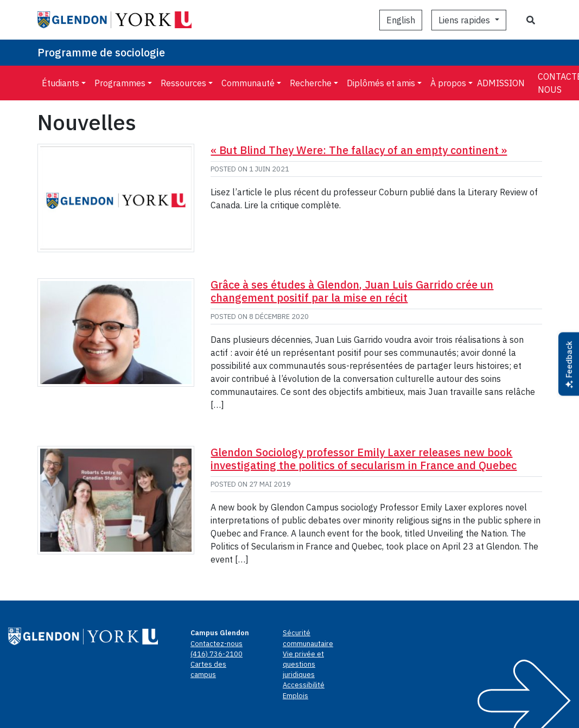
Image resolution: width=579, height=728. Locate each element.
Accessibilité (304, 685)
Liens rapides (465, 20)
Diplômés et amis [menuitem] (381, 83)
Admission (501, 83)
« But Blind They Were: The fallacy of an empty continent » (359, 150)
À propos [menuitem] (448, 83)
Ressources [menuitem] (183, 83)
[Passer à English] (401, 20)
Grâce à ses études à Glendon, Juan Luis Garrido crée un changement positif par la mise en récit (352, 291)
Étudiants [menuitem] (61, 83)
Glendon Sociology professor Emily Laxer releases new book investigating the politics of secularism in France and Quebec (364, 459)
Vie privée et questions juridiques (303, 664)
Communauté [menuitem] (248, 83)
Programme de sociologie (101, 52)
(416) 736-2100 (217, 654)
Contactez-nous (217, 644)
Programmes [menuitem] (120, 83)
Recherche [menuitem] (311, 83)
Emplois (295, 696)
